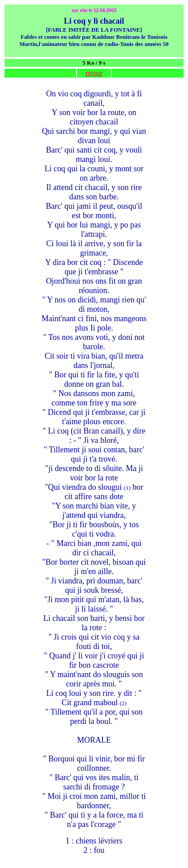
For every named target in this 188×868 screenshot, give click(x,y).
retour (94, 73)
